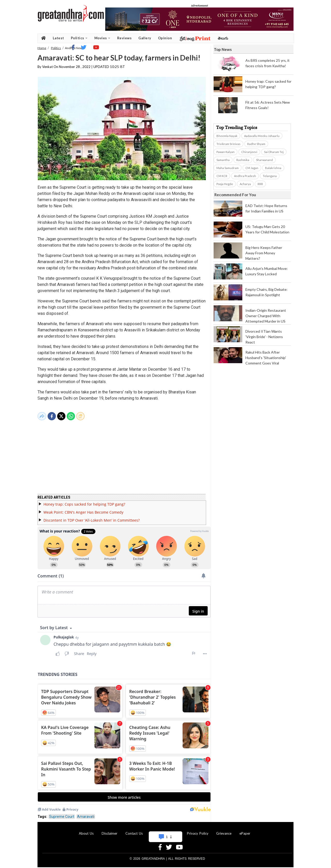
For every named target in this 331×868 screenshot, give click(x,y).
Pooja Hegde (225, 184)
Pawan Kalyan (225, 152)
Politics (79, 38)
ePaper (245, 830)
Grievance (224, 830)
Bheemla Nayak (227, 136)
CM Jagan (252, 168)
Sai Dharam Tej (274, 152)
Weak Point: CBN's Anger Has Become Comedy (83, 509)
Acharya (245, 184)
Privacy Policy (198, 830)
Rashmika (243, 160)
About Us (86, 830)
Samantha (223, 160)
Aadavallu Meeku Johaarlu (262, 136)
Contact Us (134, 830)
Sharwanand (264, 160)
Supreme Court (62, 813)
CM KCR (222, 176)
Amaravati (86, 813)
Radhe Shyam (256, 144)
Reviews (125, 38)
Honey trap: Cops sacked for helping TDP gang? (84, 501)
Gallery (145, 38)
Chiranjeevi (249, 152)
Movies (102, 38)
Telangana (270, 176)
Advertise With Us (165, 830)
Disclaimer (110, 830)
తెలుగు (223, 38)
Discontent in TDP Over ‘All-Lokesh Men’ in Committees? (92, 517)
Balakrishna (273, 168)
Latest (58, 38)
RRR (260, 184)
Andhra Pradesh (245, 176)
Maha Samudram (228, 168)
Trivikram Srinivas (228, 144)
